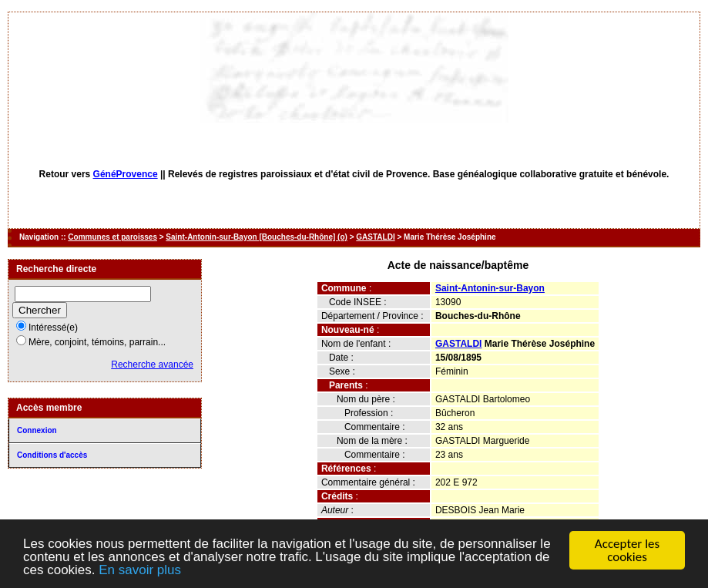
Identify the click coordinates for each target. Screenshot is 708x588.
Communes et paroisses (112, 237)
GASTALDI (375, 237)
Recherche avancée (152, 365)
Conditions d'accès (52, 455)
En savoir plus (140, 571)
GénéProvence (126, 174)
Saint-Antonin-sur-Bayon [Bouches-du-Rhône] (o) (257, 237)
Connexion (37, 430)
